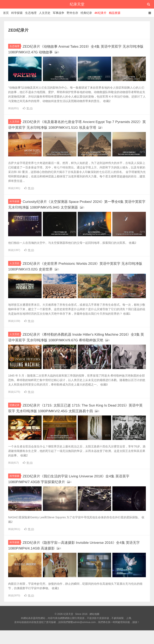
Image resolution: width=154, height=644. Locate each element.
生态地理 (31, 13)
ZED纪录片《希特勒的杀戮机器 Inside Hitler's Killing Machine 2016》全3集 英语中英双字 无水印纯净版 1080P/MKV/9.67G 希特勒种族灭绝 (76, 344)
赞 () (28, 108)
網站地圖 (94, 628)
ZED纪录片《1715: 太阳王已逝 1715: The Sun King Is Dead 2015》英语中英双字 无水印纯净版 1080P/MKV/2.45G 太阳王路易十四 (76, 420)
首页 (6, 13)
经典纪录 (86, 13)
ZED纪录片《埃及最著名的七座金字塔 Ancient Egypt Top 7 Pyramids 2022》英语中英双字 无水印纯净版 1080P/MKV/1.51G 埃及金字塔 (75, 127)
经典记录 (15, 414)
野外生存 (72, 13)
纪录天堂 (77, 4)
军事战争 (59, 13)
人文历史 (45, 13)
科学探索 (17, 13)
